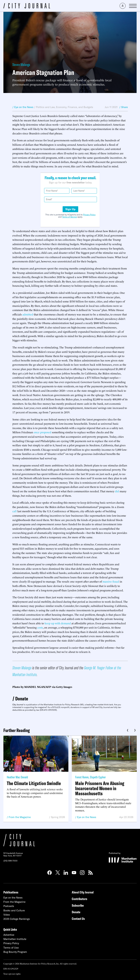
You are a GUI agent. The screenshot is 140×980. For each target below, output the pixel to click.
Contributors (80, 899)
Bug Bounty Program (15, 952)
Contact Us (78, 919)
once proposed (43, 432)
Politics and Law (45, 107)
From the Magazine (20, 817)
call (15, 511)
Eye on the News (87, 817)
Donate (22, 699)
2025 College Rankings (17, 919)
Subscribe (78, 905)
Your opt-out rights (12, 974)
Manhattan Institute (15, 939)
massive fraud (111, 581)
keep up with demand (58, 623)
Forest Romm (82, 777)
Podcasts (9, 906)
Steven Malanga (21, 65)
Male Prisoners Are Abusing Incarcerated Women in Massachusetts (100, 788)
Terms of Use (11, 948)
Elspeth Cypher (98, 777)
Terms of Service (69, 217)
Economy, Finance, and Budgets (75, 107)
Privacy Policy (89, 215)
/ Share (124, 107)
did (117, 491)
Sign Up (70, 209)
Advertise (9, 935)
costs (40, 627)
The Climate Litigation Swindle (34, 783)
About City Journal (83, 892)
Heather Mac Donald (17, 777)
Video (7, 915)
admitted (28, 314)
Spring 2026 (58, 817)
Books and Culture (14, 910)
